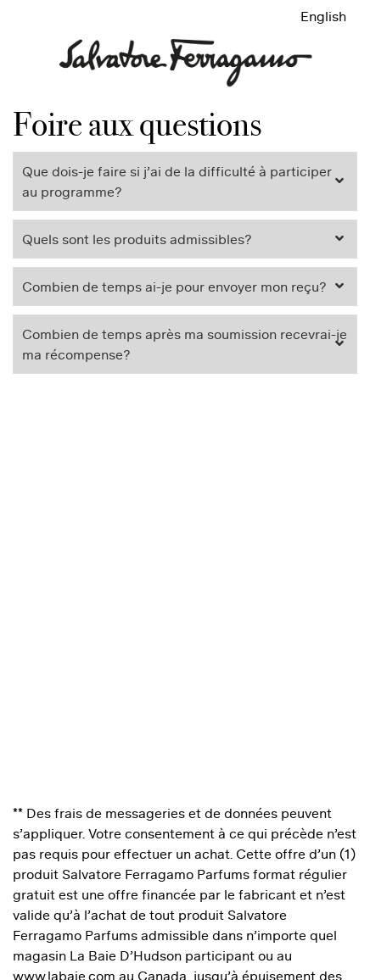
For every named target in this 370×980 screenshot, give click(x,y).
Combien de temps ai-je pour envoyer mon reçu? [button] (174, 287)
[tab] (185, 181)
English (323, 16)
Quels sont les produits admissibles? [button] (137, 239)
